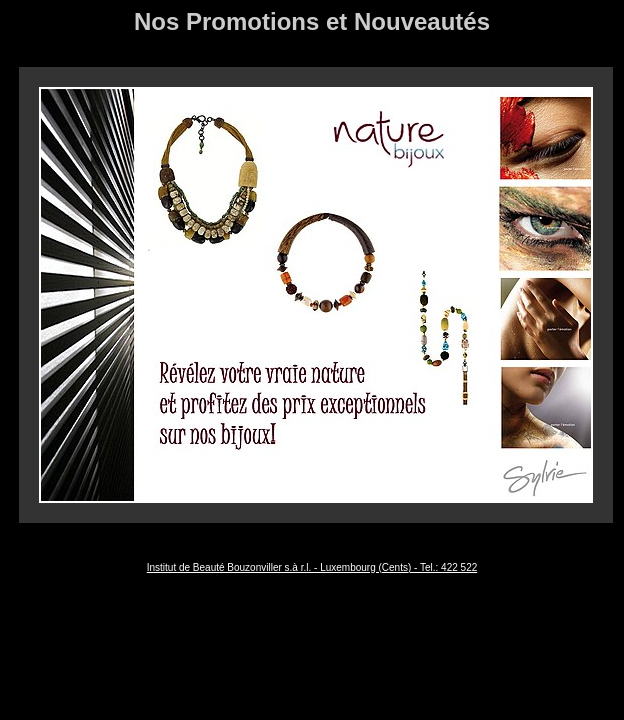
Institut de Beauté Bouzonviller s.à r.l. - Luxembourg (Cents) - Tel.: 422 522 (312, 567)
